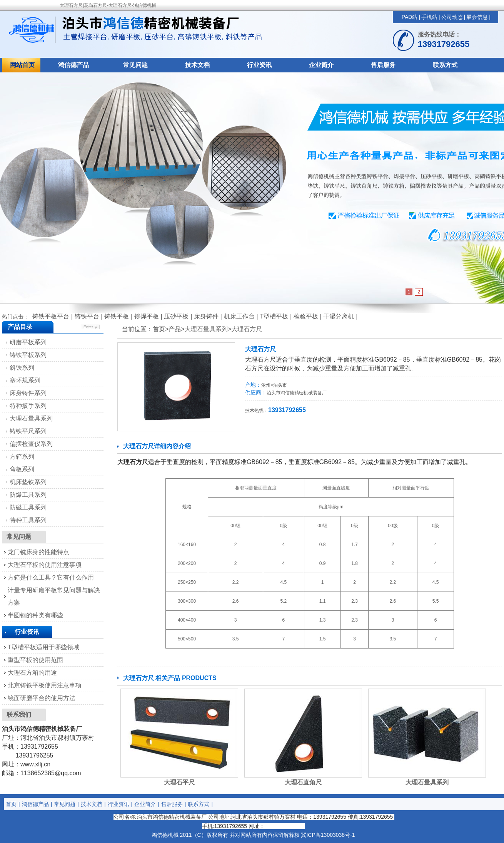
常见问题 (135, 65)
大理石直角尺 (303, 782)
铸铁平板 (117, 316)
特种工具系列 (28, 520)
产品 (175, 329)
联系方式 (445, 65)
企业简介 (321, 65)
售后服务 (383, 65)
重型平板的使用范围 (35, 660)
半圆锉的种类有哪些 (35, 615)
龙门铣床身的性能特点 (38, 552)
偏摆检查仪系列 (31, 444)
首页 (11, 804)
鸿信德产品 (73, 65)
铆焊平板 (147, 316)
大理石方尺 (247, 329)
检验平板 (306, 316)
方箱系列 (22, 457)
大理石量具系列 (206, 329)
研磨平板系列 (28, 342)
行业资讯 (259, 65)
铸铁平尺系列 (28, 431)
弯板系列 (22, 469)
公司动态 (452, 17)
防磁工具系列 (28, 507)
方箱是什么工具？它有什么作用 (51, 577)
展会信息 (477, 17)
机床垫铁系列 (28, 482)
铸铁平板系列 (28, 355)
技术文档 (197, 65)
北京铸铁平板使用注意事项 (45, 685)
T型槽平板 (274, 316)
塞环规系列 (25, 380)
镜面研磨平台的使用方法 (42, 698)
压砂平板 (176, 316)
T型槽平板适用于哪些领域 (43, 647)
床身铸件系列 (28, 393)
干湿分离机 (339, 316)
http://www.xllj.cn (285, 826)
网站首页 (22, 65)
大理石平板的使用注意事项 (45, 565)
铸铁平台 (87, 316)
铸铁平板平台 (51, 316)
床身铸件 (206, 316)
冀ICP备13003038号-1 (328, 835)
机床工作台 (239, 316)
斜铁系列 (22, 368)
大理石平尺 (179, 782)
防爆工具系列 (28, 495)
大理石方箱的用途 (32, 673)
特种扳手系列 (28, 406)
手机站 (429, 17)
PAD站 (410, 17)
